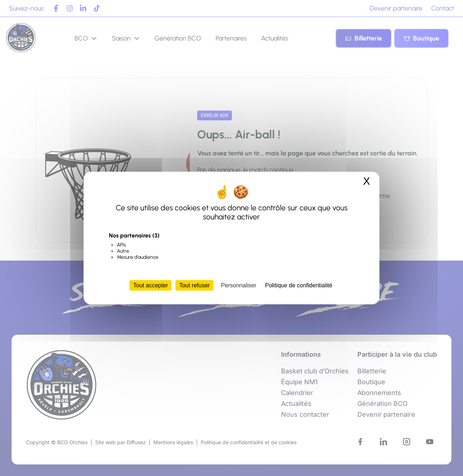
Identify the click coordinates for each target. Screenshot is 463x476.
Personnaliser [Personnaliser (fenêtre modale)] (239, 285)
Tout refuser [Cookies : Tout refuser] (194, 285)
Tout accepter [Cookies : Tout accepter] (150, 285)
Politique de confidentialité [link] (299, 285)
